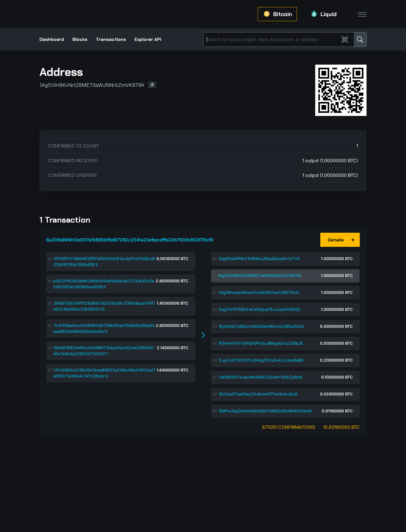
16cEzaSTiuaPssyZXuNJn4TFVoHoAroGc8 (258, 394)
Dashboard (52, 39)
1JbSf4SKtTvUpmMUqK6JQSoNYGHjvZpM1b (260, 377)
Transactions (111, 39)
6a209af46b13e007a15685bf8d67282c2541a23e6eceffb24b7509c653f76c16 (130, 240)
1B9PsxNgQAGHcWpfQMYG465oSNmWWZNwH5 (265, 411)
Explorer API (148, 39)
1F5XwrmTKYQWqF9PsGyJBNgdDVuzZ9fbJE (261, 343)
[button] (152, 85)
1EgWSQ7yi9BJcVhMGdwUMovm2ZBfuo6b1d (261, 326)
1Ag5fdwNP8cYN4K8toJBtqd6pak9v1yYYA (259, 259)
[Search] (272, 39)
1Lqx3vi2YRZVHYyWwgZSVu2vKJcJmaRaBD (261, 360)
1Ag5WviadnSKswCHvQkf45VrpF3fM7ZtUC (259, 292)
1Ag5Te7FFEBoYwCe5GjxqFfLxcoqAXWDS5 (259, 309)
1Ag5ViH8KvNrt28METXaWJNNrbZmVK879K (260, 275)
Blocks (80, 39)
